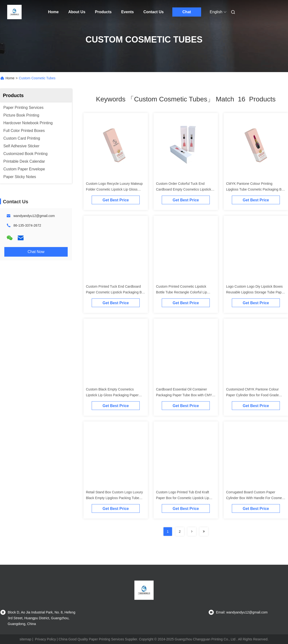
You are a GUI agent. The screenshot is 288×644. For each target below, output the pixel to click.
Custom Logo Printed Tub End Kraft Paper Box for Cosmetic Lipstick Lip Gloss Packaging (183, 498)
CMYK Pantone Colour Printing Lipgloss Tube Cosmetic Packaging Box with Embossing (256, 189)
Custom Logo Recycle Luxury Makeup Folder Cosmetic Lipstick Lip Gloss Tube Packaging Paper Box (114, 189)
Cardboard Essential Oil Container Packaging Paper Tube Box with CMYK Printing (185, 395)
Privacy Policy (45, 639)
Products (103, 12)
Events (127, 12)
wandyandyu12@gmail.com (34, 216)
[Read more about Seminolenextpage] (192, 532)
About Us (77, 12)
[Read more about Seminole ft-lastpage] (204, 532)
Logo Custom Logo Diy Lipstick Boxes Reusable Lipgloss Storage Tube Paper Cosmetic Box (255, 292)
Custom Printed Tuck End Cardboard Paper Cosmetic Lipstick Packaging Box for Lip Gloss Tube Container (116, 292)
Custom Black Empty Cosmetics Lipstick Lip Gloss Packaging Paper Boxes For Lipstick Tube (112, 395)
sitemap (25, 639)
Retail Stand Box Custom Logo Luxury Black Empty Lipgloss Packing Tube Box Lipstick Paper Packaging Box (114, 498)
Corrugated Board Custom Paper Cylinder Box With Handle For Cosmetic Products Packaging (256, 498)
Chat (187, 12)
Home (53, 12)
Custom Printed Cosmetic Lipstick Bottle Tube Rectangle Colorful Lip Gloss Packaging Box (181, 292)
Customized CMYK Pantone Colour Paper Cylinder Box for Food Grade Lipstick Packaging (252, 395)
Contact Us (153, 12)
